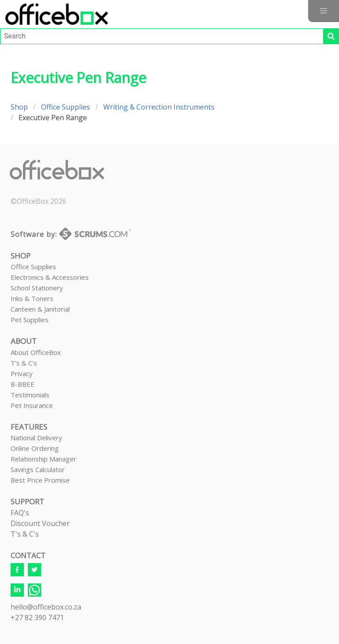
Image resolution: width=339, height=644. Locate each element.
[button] (324, 11)
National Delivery (36, 438)
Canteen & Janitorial (40, 309)
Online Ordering (35, 448)
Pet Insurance (32, 405)
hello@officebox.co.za (46, 607)
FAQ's (20, 513)
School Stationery (37, 288)
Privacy (22, 373)
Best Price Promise (40, 480)
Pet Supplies (30, 320)
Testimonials (30, 395)
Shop (19, 107)
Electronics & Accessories (50, 277)
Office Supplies (66, 107)
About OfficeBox (36, 352)
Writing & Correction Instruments (159, 107)
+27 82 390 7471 (37, 617)
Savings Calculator (38, 469)
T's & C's (24, 363)
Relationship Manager (43, 459)
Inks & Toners (32, 298)
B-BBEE (23, 384)
